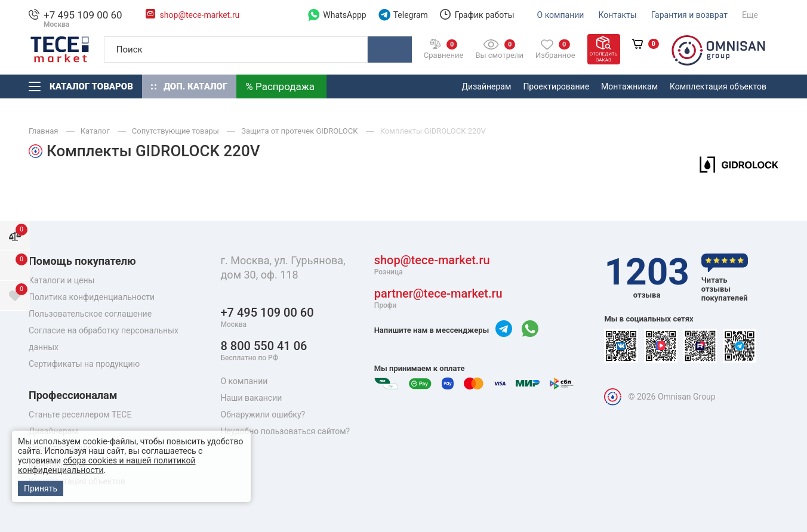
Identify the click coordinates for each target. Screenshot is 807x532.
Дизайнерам (487, 86)
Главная (44, 131)
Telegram (403, 15)
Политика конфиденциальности (92, 297)
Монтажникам (629, 86)
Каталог (96, 131)
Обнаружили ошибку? (263, 415)
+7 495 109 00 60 (83, 15)
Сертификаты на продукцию (84, 364)
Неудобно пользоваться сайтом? (286, 431)
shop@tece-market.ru (200, 15)
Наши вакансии (252, 398)
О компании (561, 15)
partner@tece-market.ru (438, 299)
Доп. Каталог (189, 86)
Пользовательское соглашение (90, 314)
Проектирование (556, 86)
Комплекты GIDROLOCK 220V (433, 131)
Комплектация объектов (718, 86)
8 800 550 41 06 (264, 351)
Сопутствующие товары (176, 131)
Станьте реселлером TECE (80, 415)
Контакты (617, 15)
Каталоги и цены (61, 280)
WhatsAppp (337, 15)
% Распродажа (280, 86)
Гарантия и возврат (689, 15)
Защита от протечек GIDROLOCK (300, 131)
